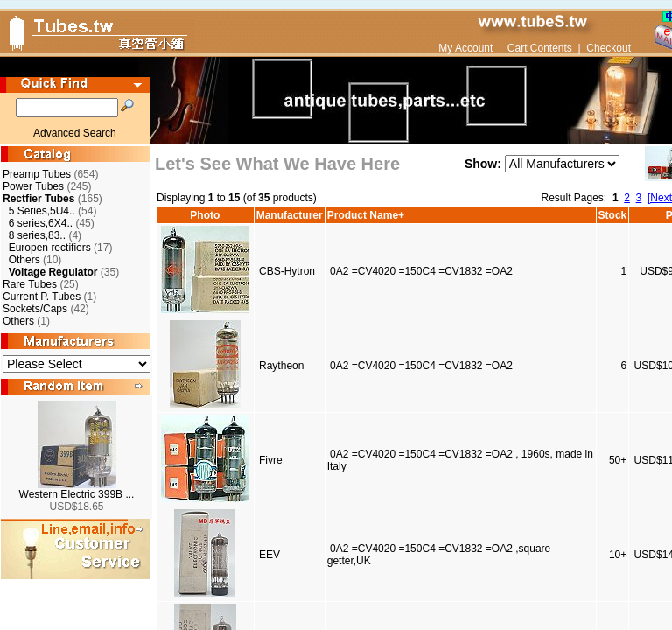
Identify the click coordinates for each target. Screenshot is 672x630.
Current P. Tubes (42, 297)
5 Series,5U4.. (42, 211)
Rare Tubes (30, 284)
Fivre (271, 460)
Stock (613, 215)
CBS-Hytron (287, 271)
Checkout (609, 48)
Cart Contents (540, 48)
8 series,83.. (37, 235)
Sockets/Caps (35, 309)
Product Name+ (366, 215)
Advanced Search (75, 133)
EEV (269, 555)
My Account (465, 48)
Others (24, 260)
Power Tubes (33, 186)
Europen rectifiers (50, 248)
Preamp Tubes (37, 174)
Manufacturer (290, 215)
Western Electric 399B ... (77, 494)
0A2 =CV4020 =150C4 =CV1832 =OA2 (421, 271)
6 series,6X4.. (41, 223)
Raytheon (281, 366)
